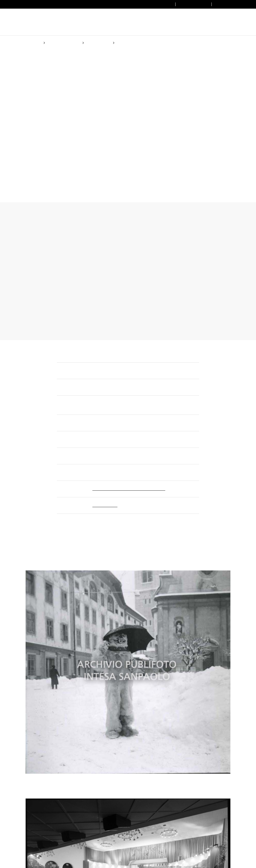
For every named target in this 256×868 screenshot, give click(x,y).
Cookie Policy (155, 459)
